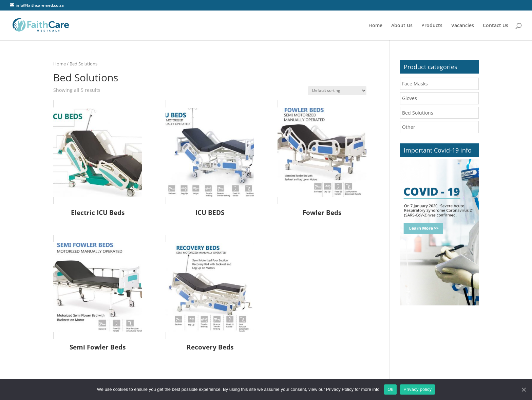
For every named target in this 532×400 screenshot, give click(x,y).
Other (409, 127)
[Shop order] (337, 91)
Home (375, 26)
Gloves (410, 98)
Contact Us (496, 26)
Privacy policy (417, 389)
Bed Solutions (418, 113)
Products (432, 26)
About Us (402, 26)
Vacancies (463, 26)
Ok (390, 389)
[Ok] (524, 389)
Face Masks (415, 84)
